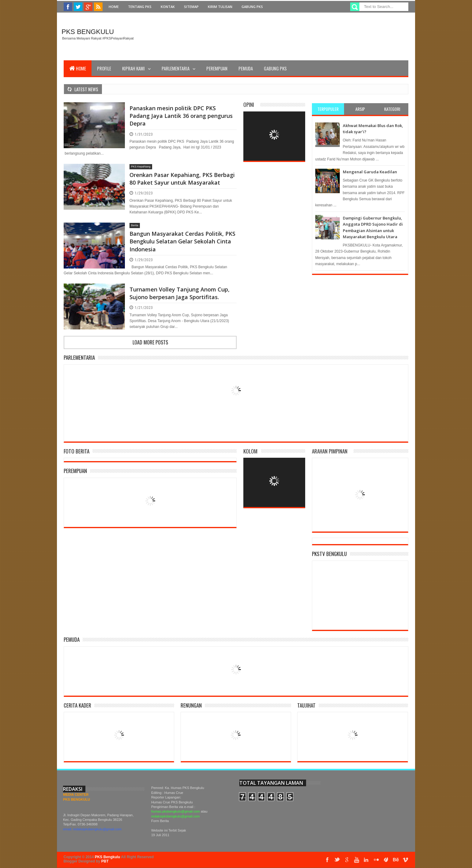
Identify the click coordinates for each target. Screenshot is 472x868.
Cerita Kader (77, 705)
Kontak (168, 7)
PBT (105, 861)
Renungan (191, 705)
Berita (135, 225)
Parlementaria (176, 68)
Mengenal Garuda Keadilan (370, 172)
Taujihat (306, 705)
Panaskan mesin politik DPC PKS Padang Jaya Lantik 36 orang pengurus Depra (181, 116)
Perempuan (217, 68)
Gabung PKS (252, 7)
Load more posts (150, 342)
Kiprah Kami (133, 68)
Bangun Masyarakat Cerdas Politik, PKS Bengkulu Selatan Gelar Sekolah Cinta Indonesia (182, 241)
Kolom (250, 451)
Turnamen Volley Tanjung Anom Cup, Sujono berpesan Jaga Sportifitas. (180, 293)
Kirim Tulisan (220, 7)
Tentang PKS (140, 7)
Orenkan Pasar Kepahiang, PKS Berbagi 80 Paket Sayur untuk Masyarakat (182, 179)
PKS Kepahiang (141, 167)
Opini (249, 105)
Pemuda (246, 68)
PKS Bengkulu (88, 32)
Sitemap (191, 7)
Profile (104, 68)
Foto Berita (77, 451)
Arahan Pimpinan (330, 451)
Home (114, 7)
